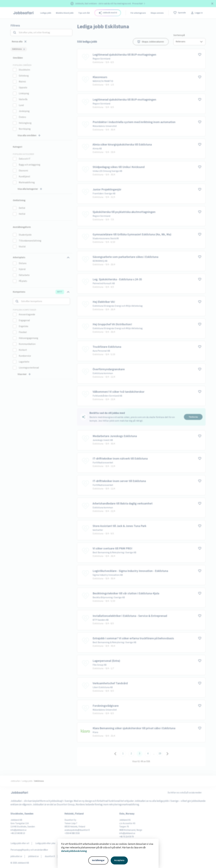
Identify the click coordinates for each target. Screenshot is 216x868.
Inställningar (98, 860)
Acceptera (119, 860)
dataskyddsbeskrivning (74, 851)
